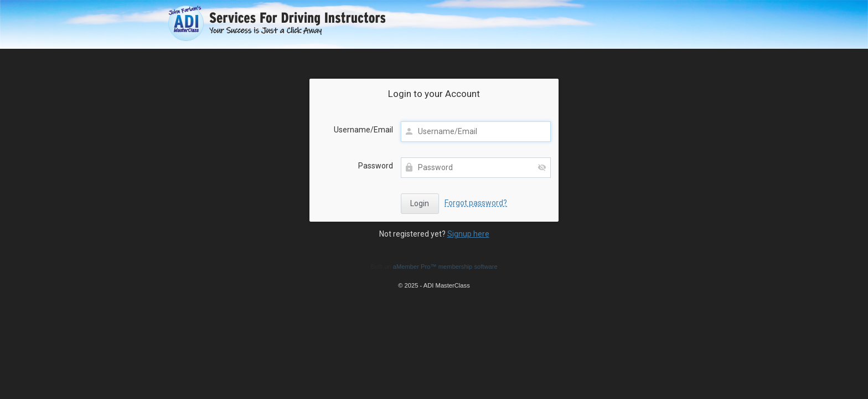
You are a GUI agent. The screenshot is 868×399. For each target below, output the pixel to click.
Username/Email (363, 130)
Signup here (468, 234)
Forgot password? (476, 203)
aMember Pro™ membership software (445, 267)
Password (376, 166)
